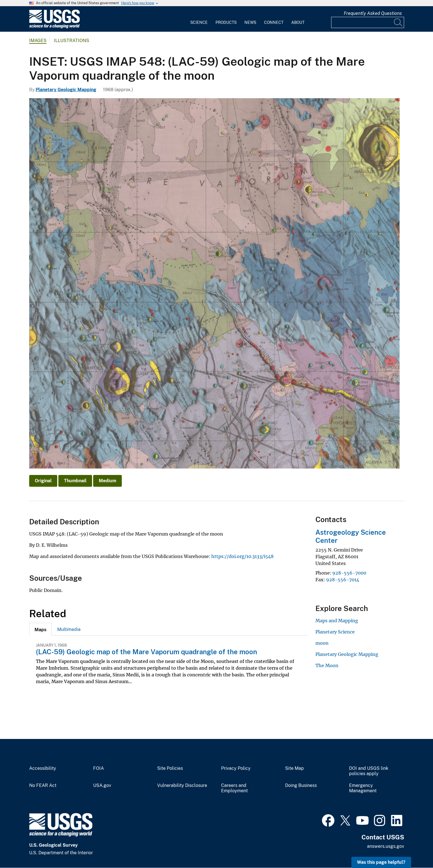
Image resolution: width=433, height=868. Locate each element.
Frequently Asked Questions (373, 13)
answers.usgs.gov (386, 846)
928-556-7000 (349, 573)
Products (226, 22)
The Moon (327, 665)
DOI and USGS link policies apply (369, 771)
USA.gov (102, 786)
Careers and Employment (234, 788)
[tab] (40, 629)
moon (322, 643)
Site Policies (170, 768)
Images (38, 41)
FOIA (98, 768)
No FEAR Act (43, 786)
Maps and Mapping (337, 621)
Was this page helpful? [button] (381, 862)
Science (199, 22)
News (250, 22)
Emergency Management (363, 788)
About (298, 22)
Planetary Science (335, 632)
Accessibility (43, 768)
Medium (107, 481)
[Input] (368, 22)
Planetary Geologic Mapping (66, 90)
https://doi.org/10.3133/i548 (242, 556)
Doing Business (301, 786)
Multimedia (69, 629)
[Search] (398, 22)
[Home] (54, 27)
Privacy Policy (236, 768)
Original (43, 481)
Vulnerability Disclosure (182, 786)
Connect (274, 22)
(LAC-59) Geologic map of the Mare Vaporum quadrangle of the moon (146, 652)
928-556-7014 (343, 580)
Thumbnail (75, 481)
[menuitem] (199, 19)
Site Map (295, 768)
